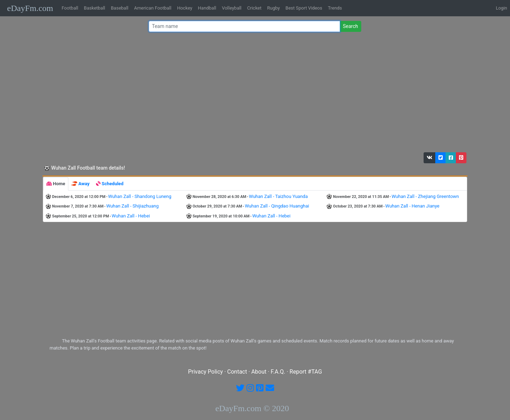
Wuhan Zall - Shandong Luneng (140, 196)
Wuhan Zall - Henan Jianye (412, 206)
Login (501, 8)
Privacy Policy (206, 372)
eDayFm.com (30, 8)
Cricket (254, 8)
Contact (237, 372)
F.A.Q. (278, 372)
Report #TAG (306, 372)
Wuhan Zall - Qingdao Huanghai (277, 206)
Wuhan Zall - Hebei (131, 216)
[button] (430, 158)
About (259, 372)
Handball (207, 8)
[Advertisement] (253, 94)
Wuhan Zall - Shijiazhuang (132, 206)
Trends (335, 8)
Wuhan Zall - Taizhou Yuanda (278, 196)
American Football (152, 8)
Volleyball (231, 8)
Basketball (95, 8)
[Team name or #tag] (244, 26)
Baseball (120, 8)
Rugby (273, 8)
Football (70, 8)
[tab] (56, 184)
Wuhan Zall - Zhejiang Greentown (425, 196)
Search (350, 26)
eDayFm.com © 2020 (252, 408)
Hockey (185, 8)
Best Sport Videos (304, 8)
